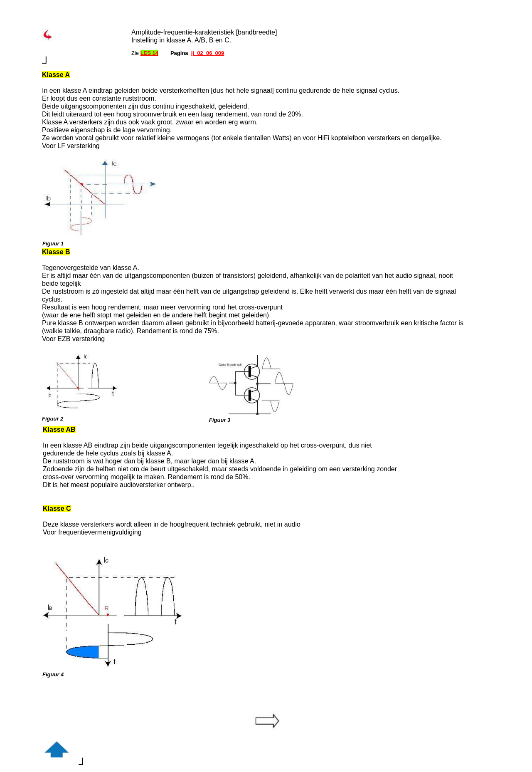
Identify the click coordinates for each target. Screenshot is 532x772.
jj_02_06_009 (208, 53)
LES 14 (149, 53)
